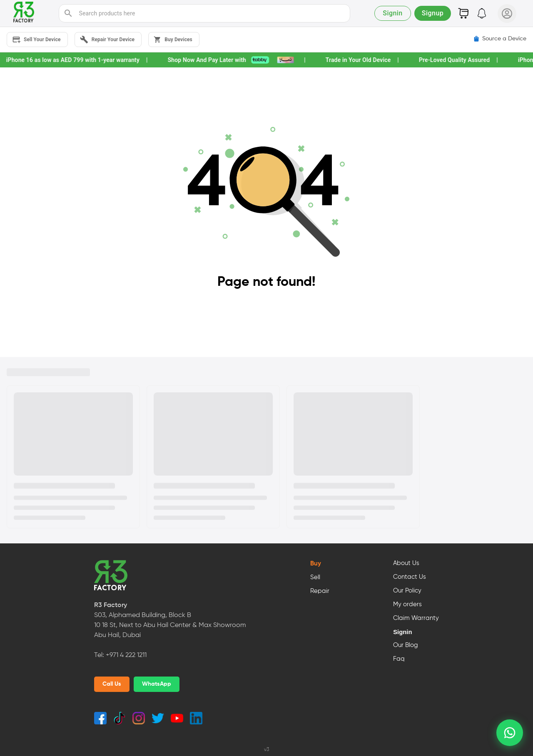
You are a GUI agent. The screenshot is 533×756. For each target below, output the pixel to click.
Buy (316, 564)
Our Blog (406, 645)
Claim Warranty (416, 618)
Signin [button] (392, 13)
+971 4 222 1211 (126, 655)
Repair (320, 591)
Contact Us (410, 577)
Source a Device (500, 39)
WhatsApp (157, 684)
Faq (399, 659)
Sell (315, 578)
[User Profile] (507, 14)
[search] (68, 13)
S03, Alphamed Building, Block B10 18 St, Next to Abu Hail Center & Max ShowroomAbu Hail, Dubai (170, 625)
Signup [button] (433, 13)
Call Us (112, 684)
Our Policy (407, 591)
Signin (402, 632)
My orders (407, 605)
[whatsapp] (510, 733)
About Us (406, 563)
